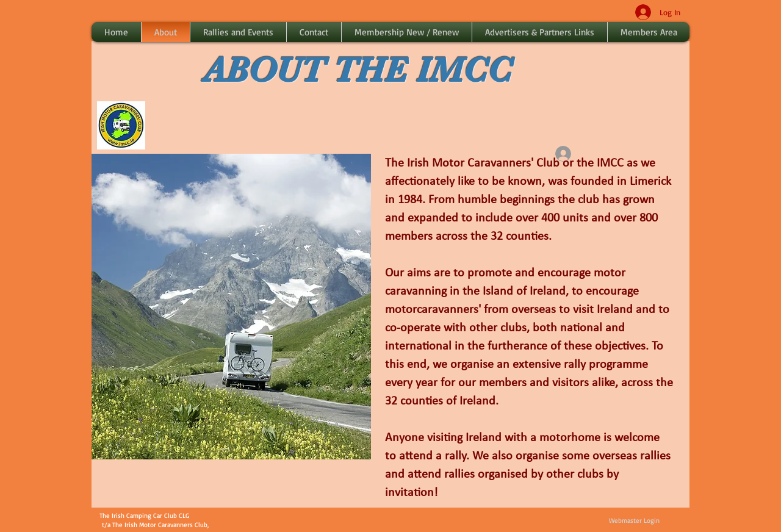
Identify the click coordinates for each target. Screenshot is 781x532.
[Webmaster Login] (634, 521)
